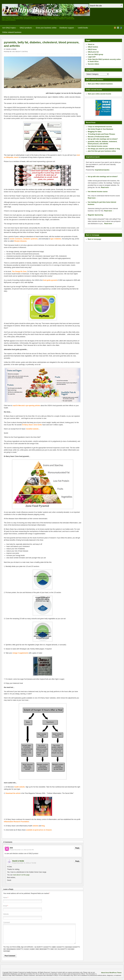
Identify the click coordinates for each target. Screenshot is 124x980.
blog (43, 826)
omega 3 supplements (20, 653)
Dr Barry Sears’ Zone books (32, 425)
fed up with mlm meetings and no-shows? (103, 139)
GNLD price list (93, 52)
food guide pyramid (50, 280)
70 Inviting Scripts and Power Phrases (101, 134)
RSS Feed (115, 28)
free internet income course (98, 146)
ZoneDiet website (32, 429)
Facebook (121, 28)
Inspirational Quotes (102, 170)
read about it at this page (21, 875)
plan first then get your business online (102, 151)
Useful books (83, 28)
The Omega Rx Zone (19, 272)
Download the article (13, 793)
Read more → (106, 187)
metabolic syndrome (30, 239)
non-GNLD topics (9, 28)
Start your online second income (99, 94)
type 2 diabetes (56, 239)
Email (5, 906)
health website (20, 787)
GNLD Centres (93, 47)
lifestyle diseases (20, 241)
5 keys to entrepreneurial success (100, 127)
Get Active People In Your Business (100, 129)
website (35, 826)
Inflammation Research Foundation (16, 822)
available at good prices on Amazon (39, 830)
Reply (77, 848)
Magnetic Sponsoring (95, 215)
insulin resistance (16, 239)
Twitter (118, 28)
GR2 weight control (20, 52)
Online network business (12, 32)
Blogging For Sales (95, 132)
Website (6, 914)
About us (91, 44)
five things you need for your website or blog (104, 149)
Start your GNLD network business (100, 84)
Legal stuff (92, 57)
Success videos (93, 64)
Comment (7, 922)
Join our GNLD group (95, 54)
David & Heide (11, 49)
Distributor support (67, 28)
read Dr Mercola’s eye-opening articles (26, 406)
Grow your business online (46, 28)
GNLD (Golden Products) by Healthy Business (46, 10)
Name (5, 898)
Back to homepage (95, 239)
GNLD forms (92, 49)
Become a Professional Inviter (99, 137)
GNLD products (26, 28)
